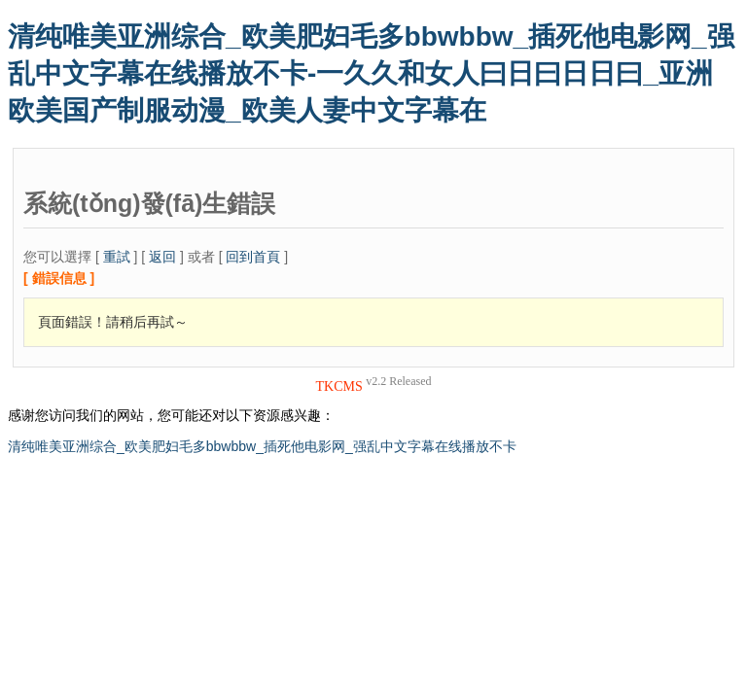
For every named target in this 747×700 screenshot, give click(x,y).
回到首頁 (253, 257)
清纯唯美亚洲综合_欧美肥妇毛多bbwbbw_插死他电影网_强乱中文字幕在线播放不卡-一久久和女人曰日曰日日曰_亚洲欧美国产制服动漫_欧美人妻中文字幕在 (371, 73)
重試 (117, 257)
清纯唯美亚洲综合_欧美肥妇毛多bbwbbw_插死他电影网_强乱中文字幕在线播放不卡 (262, 446)
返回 (162, 257)
